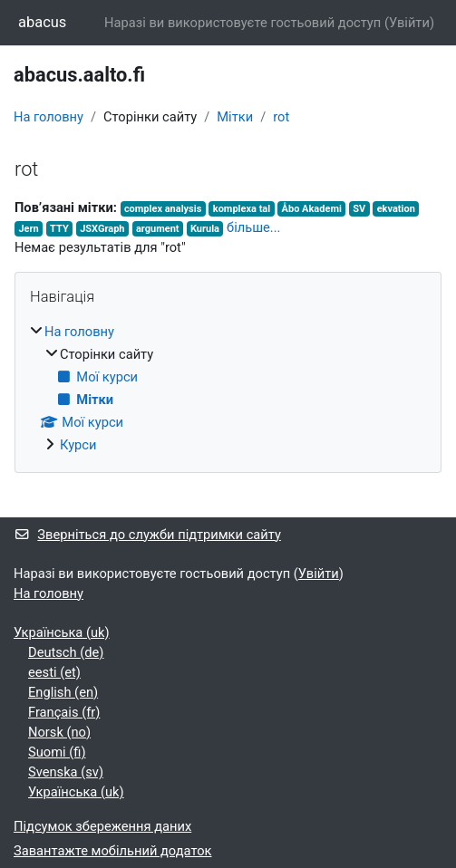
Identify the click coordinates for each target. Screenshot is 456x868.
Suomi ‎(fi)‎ (57, 752)
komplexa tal (242, 209)
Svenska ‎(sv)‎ (66, 772)
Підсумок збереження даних (102, 826)
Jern (28, 229)
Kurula (205, 229)
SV (359, 209)
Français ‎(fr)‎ (64, 712)
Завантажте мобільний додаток (113, 851)
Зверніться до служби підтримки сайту (147, 535)
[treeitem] (228, 388)
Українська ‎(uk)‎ (62, 632)
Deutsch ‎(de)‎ (66, 652)
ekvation (396, 209)
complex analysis (163, 209)
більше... (253, 227)
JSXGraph (102, 229)
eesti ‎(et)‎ (54, 672)
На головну (49, 117)
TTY (59, 229)
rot (281, 117)
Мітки (235, 117)
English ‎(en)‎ (63, 692)
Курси (78, 445)
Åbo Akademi (312, 209)
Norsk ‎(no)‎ (59, 732)
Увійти (409, 23)
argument (158, 229)
